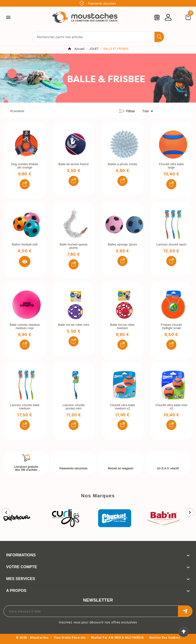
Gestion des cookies (165, 638)
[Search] (159, 37)
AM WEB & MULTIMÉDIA (126, 637)
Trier (148, 111)
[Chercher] (93, 37)
